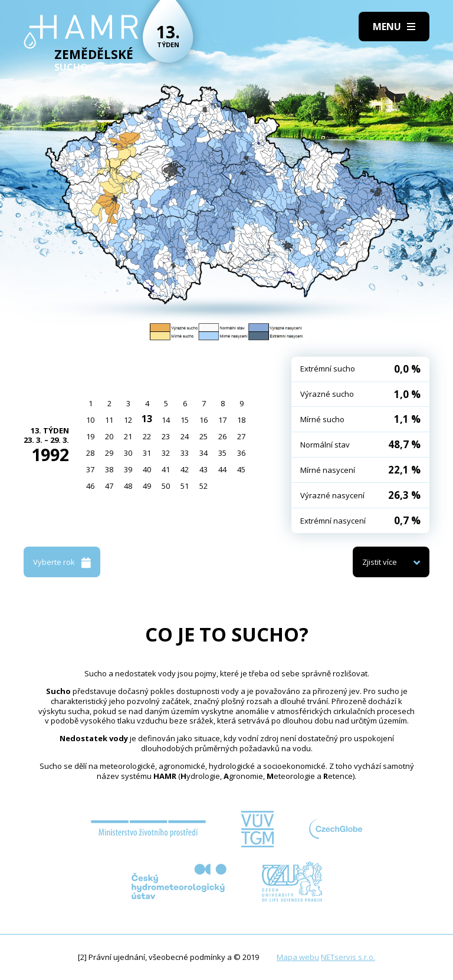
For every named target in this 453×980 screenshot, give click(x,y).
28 (90, 453)
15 (185, 420)
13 (147, 419)
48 (128, 486)
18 (241, 420)
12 (128, 420)
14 (166, 420)
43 (203, 469)
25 (203, 436)
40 (147, 469)
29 (109, 453)
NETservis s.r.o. (348, 957)
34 (203, 453)
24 (185, 436)
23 (166, 436)
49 (147, 486)
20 (109, 436)
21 (128, 436)
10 (90, 420)
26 (222, 436)
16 (203, 420)
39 (128, 469)
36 (241, 453)
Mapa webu (298, 957)
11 (109, 420)
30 (128, 453)
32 (166, 453)
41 (166, 469)
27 (241, 436)
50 (166, 486)
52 (203, 486)
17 (222, 420)
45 (241, 469)
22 (147, 436)
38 (109, 469)
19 (90, 436)
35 (222, 453)
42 (185, 469)
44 (222, 469)
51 (185, 486)
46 (90, 486)
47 (109, 486)
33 (185, 453)
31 (147, 453)
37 (90, 469)
